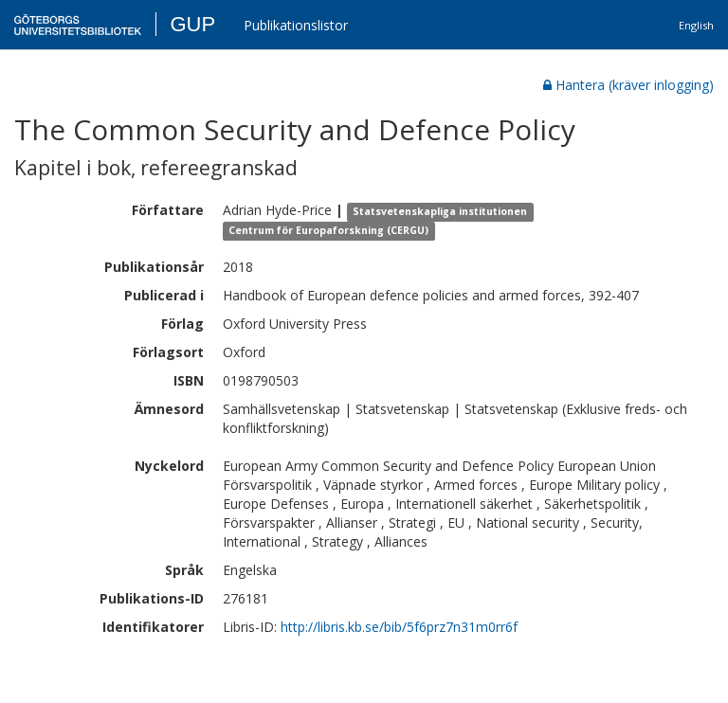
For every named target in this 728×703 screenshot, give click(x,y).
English (696, 25)
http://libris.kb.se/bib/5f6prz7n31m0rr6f (399, 627)
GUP (192, 24)
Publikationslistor (296, 25)
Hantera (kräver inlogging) (628, 85)
